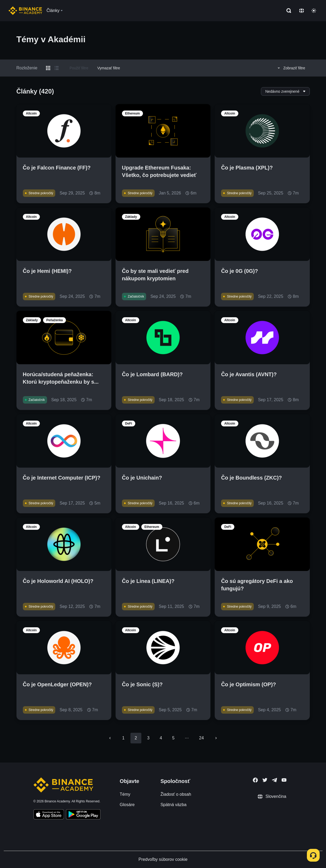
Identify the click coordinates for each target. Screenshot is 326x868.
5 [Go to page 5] (173, 738)
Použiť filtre (79, 68)
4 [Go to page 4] (161, 738)
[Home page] (25, 11)
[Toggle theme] (314, 11)
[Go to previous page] (110, 738)
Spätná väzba (173, 805)
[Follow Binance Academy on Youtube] (284, 780)
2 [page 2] (136, 738)
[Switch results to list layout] (57, 68)
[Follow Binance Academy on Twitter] (265, 780)
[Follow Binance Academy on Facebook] (255, 780)
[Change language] (302, 11)
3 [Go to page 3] (148, 738)
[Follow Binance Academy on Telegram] (274, 780)
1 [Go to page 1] (123, 738)
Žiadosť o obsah (176, 794)
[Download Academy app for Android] (83, 815)
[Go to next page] (216, 738)
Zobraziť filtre (291, 68)
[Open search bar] (287, 11)
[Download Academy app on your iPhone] (49, 815)
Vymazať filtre (109, 68)
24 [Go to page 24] (201, 738)
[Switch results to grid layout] (48, 68)
